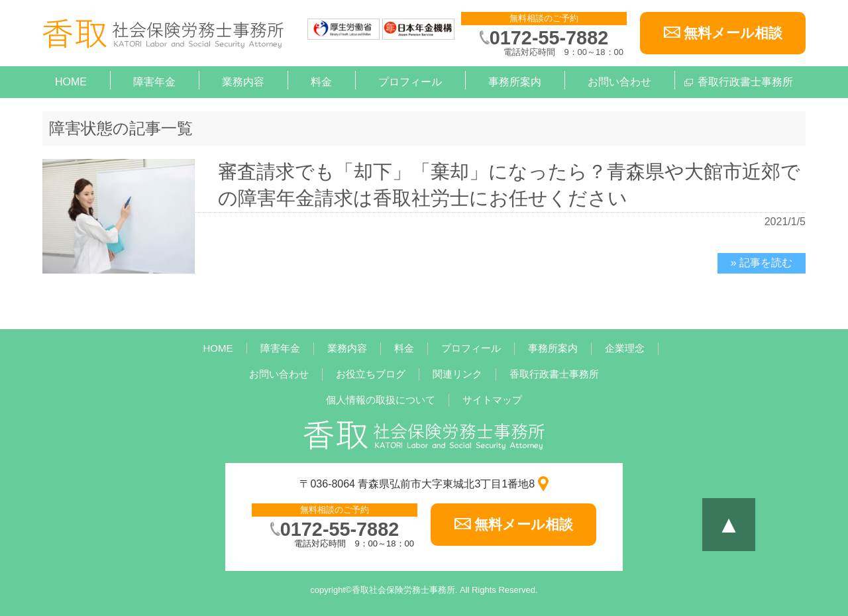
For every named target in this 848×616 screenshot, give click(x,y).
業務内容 (243, 82)
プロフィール (410, 82)
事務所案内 (515, 82)
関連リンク (457, 374)
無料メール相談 (733, 33)
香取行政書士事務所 (745, 82)
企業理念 (625, 348)
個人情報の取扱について (381, 400)
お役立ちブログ (371, 374)
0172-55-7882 (549, 38)
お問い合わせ (619, 82)
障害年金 (154, 82)
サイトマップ (492, 400)
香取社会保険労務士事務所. (405, 590)
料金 (321, 82)
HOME (71, 82)
